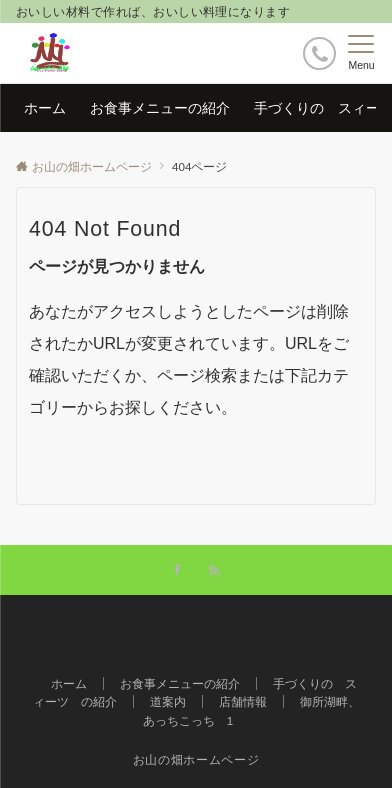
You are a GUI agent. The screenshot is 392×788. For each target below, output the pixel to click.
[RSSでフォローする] (214, 570)
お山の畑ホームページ (196, 759)
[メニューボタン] (361, 53)
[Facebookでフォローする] (178, 570)
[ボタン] (319, 53)
